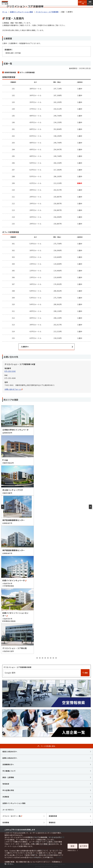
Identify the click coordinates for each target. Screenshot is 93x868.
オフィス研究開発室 (27, 72)
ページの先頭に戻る (48, 746)
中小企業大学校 (8, 790)
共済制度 (6, 797)
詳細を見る (72, 850)
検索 (85, 673)
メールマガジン (8, 810)
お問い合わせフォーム (14, 389)
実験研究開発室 (10, 72)
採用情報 (6, 822)
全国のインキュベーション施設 (21, 12)
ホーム (5, 12)
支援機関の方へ (8, 764)
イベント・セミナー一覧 (12, 816)
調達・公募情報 (8, 777)
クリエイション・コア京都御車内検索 (17, 667)
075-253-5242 (10, 371)
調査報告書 (53, 816)
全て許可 (84, 846)
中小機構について (9, 771)
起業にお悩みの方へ (10, 758)
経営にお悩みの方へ (10, 752)
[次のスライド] (90, 507)
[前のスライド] (3, 507)
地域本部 (6, 784)
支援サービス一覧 (82, 3)
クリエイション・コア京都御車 (47, 12)
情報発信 (52, 822)
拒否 (72, 846)
